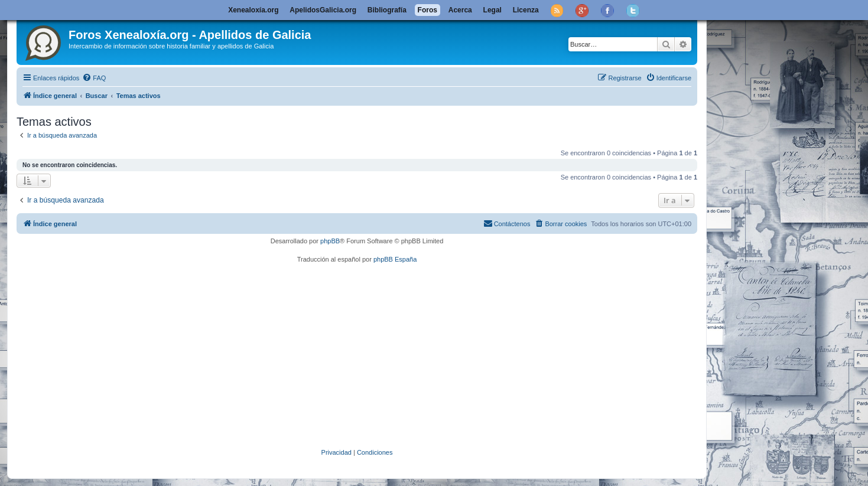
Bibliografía (387, 10)
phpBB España (395, 259)
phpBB (330, 241)
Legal (492, 10)
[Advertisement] (374, 355)
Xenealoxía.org (253, 10)
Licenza (526, 10)
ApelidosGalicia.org (323, 10)
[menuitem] (94, 78)
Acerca (460, 10)
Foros (428, 10)
